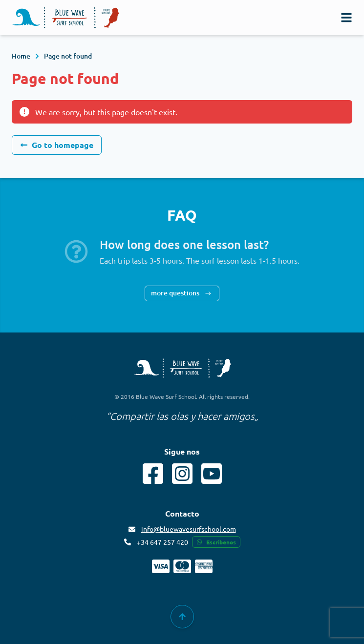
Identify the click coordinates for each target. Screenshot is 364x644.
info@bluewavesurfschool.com (189, 529)
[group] (182, 617)
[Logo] (65, 18)
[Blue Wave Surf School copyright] (182, 368)
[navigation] (346, 18)
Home (21, 56)
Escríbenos (216, 542)
